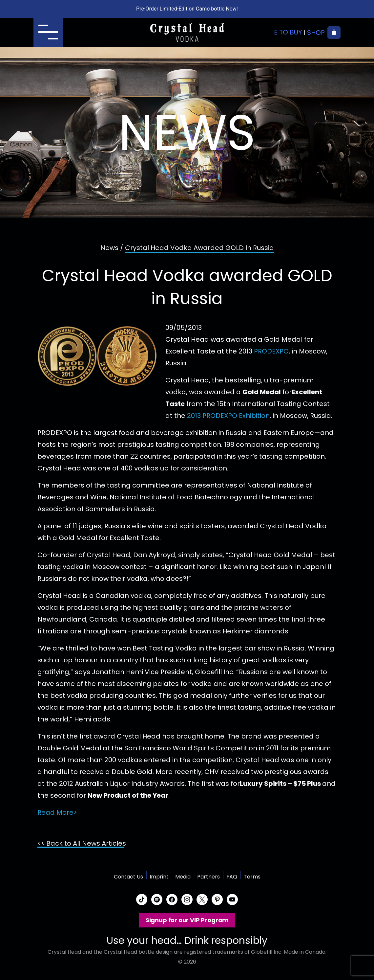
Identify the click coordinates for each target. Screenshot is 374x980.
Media (183, 877)
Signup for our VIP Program (187, 920)
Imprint (159, 877)
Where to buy (279, 33)
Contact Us (128, 877)
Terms (252, 877)
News (109, 248)
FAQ (232, 877)
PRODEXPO (271, 351)
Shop (316, 33)
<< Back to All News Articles (82, 843)
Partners (208, 877)
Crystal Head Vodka (187, 33)
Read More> (57, 812)
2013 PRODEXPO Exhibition (228, 416)
